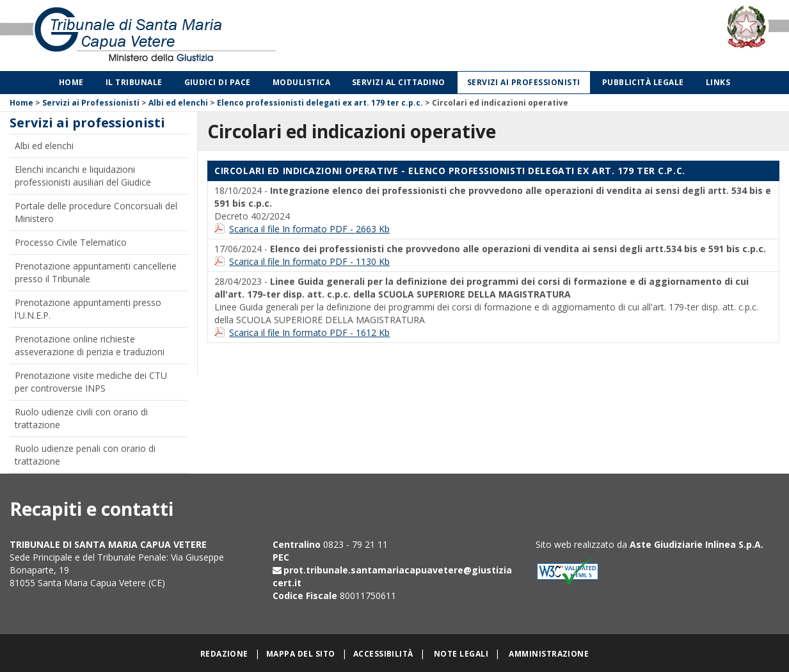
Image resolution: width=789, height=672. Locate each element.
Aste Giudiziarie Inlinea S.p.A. (697, 544)
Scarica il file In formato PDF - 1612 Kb (309, 332)
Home (71, 82)
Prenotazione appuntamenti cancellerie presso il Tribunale (96, 272)
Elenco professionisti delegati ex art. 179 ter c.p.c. (320, 103)
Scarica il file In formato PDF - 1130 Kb (309, 261)
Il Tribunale (134, 82)
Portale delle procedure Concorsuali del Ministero (96, 212)
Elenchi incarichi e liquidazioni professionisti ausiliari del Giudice (83, 176)
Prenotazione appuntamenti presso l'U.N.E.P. (88, 309)
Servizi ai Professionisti (91, 103)
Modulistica (301, 82)
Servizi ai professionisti (524, 82)
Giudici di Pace (218, 82)
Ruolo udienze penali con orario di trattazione (85, 455)
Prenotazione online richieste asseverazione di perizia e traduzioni (90, 345)
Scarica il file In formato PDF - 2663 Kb (309, 229)
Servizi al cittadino (399, 82)
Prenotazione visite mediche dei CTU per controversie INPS (91, 382)
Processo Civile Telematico (71, 242)
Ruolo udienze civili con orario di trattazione (81, 418)
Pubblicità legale (643, 82)
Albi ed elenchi (178, 103)
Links (718, 82)
